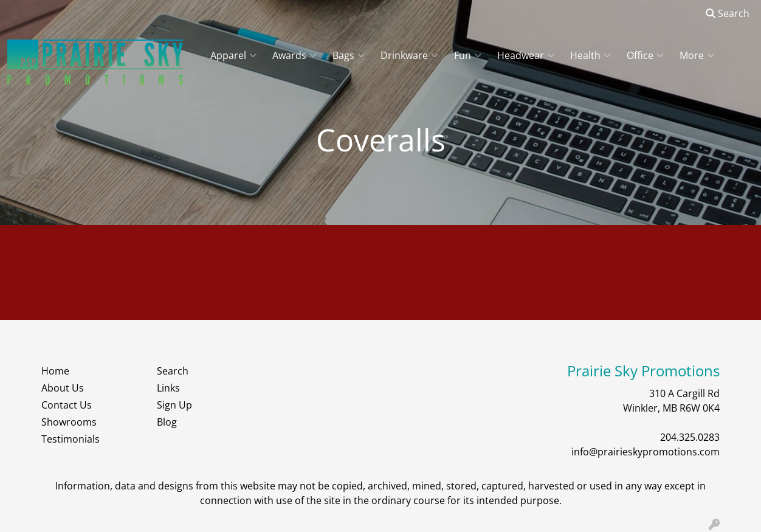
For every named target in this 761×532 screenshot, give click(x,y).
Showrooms (69, 422)
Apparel (233, 55)
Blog (167, 422)
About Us (63, 388)
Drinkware (409, 55)
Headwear (526, 55)
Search (728, 13)
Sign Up (174, 405)
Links (168, 388)
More (697, 55)
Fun (468, 55)
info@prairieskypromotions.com (646, 452)
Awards (294, 55)
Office (645, 55)
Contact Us (67, 405)
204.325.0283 (690, 437)
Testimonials (71, 439)
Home (55, 371)
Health (591, 55)
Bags (349, 55)
